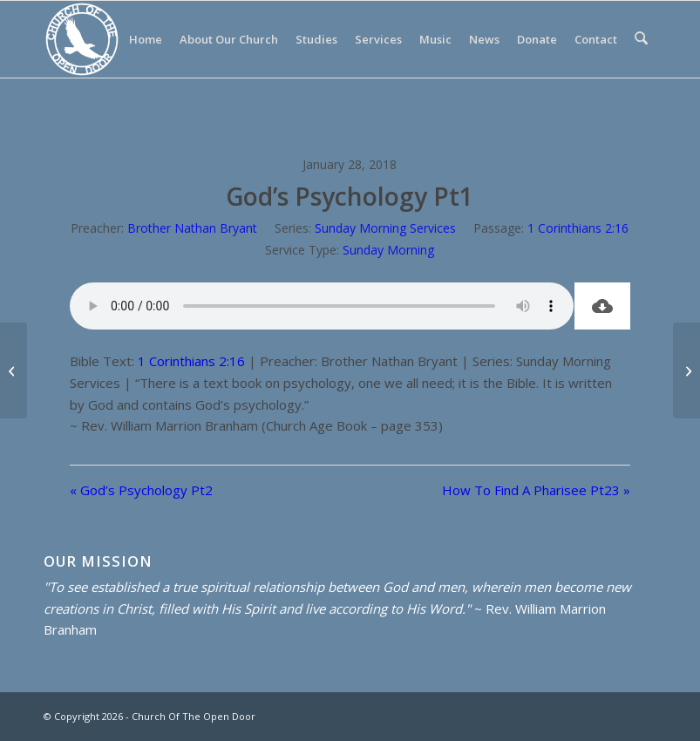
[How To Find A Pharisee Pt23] (686, 370)
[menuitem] (147, 39)
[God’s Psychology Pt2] (14, 370)
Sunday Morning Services (385, 228)
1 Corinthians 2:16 (578, 228)
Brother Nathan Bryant (192, 228)
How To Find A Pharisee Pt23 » (536, 490)
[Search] (642, 39)
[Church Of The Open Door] (82, 39)
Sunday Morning (388, 250)
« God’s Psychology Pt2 (141, 490)
